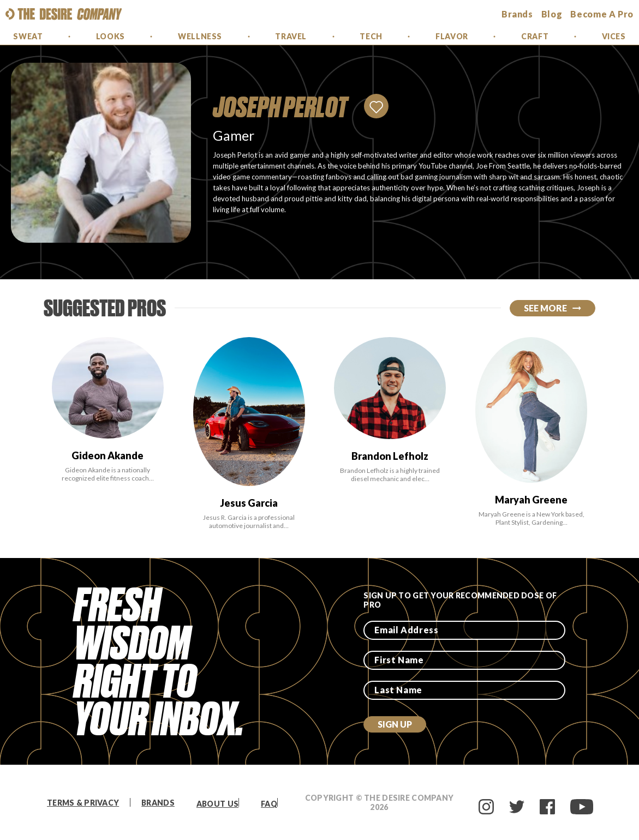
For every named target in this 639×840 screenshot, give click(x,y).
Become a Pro (602, 14)
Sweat (28, 36)
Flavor (452, 36)
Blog (552, 14)
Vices (614, 36)
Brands (158, 803)
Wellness (200, 36)
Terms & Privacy (83, 803)
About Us (217, 804)
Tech (371, 36)
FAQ (269, 804)
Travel (291, 36)
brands (517, 14)
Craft (535, 36)
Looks (111, 36)
